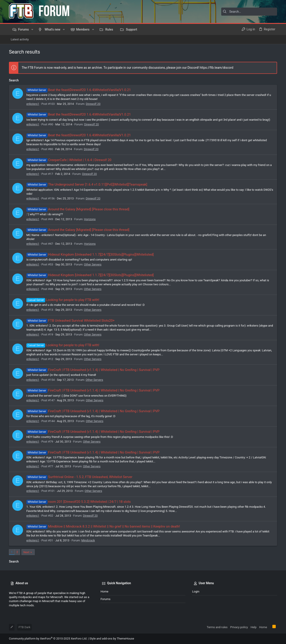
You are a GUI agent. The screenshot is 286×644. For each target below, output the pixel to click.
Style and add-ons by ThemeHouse (112, 639)
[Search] (249, 12)
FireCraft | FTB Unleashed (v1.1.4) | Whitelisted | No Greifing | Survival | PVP (93, 370)
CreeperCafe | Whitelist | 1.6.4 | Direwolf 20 (69, 160)
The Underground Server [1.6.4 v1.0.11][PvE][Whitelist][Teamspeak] (87, 184)
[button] (32, 29)
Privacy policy (239, 627)
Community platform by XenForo (48, 639)
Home (104, 591)
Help (253, 627)
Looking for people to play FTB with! (63, 300)
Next (26, 552)
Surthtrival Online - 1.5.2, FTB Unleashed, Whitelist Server (79, 477)
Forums (105, 599)
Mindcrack (88, 540)
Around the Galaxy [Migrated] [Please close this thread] (78, 209)
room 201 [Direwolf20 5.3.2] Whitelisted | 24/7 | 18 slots (79, 502)
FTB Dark (24, 627)
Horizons (90, 219)
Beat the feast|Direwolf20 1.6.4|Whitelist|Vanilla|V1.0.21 (79, 90)
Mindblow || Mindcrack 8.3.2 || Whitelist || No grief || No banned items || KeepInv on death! (103, 526)
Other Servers (93, 264)
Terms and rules (217, 627)
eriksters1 (33, 104)
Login (196, 591)
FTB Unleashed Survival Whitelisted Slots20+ (70, 321)
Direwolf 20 (93, 104)
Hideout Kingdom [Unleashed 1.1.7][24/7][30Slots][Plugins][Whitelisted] (90, 255)
